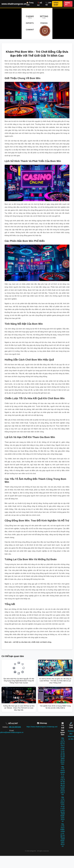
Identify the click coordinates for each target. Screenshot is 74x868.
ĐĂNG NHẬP (56, 4)
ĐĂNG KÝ (68, 4)
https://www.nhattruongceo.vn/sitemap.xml (42, 727)
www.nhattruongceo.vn (14, 4)
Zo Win (71, 739)
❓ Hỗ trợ (40, 4)
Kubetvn (71, 731)
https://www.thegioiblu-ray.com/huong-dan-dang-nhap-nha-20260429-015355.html (63, 781)
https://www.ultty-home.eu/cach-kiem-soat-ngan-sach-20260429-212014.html (63, 751)
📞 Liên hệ (48, 4)
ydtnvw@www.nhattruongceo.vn (12, 732)
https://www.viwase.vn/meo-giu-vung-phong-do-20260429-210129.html (63, 809)
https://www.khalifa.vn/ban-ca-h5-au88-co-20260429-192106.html (63, 835)
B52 (71, 734)
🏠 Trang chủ (30, 4)
